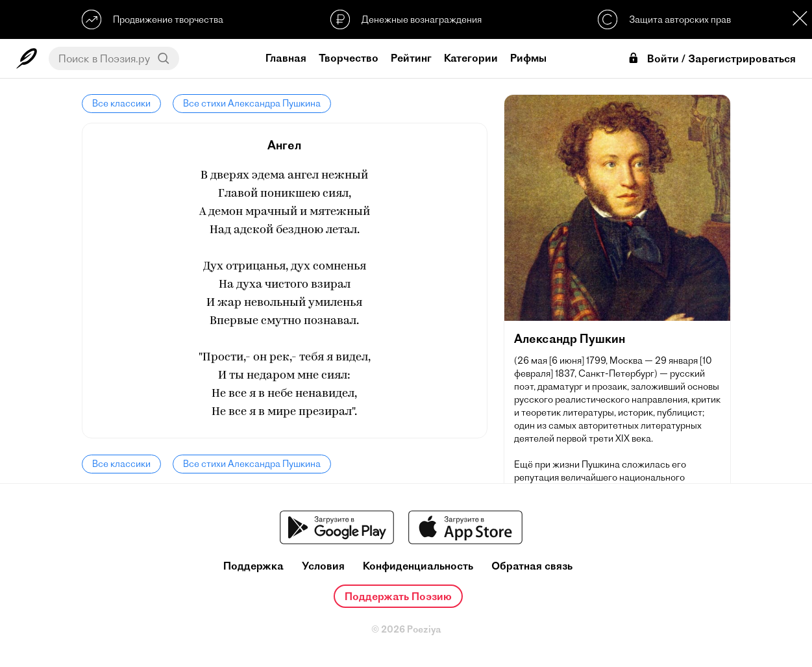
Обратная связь (532, 566)
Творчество (349, 58)
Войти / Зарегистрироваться (711, 59)
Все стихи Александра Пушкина (252, 103)
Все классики (121, 103)
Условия (323, 566)
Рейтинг (411, 58)
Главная (286, 58)
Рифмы (528, 58)
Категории (471, 58)
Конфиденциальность (418, 566)
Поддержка (253, 566)
